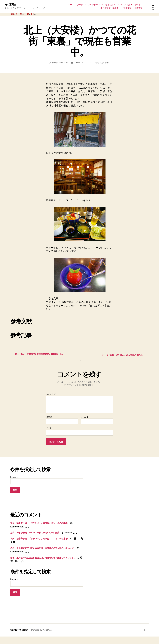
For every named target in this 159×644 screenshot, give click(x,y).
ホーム (71, 5)
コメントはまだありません (100, 63)
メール (85, 421)
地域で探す (110, 5)
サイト (49, 432)
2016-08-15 (78, 63)
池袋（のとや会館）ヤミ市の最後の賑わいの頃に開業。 (41, 536)
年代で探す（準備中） (111, 8)
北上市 (26, 15)
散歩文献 (128, 8)
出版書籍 (138, 8)
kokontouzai (62, 63)
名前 (49, 421)
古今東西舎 (11, 5)
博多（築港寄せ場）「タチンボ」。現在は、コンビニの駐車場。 (46, 527)
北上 (32, 15)
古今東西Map (94, 5)
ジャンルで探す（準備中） (130, 5)
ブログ (80, 5)
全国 (12, 15)
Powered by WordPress (43, 637)
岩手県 (19, 15)
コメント (51, 398)
